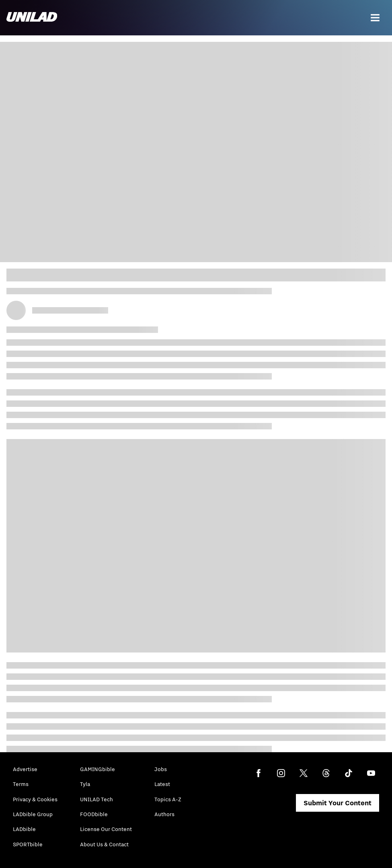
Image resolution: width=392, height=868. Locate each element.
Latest (162, 784)
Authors (164, 814)
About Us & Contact (104, 844)
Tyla (85, 784)
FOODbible (94, 814)
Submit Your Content (338, 803)
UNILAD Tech (96, 799)
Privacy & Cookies (35, 799)
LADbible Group (33, 814)
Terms (21, 784)
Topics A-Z (168, 799)
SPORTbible (28, 844)
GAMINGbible (97, 769)
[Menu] (375, 18)
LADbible (24, 829)
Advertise (25, 769)
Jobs (161, 769)
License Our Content (106, 829)
